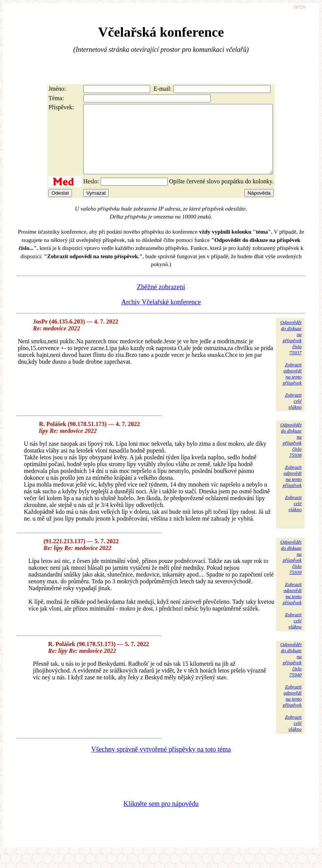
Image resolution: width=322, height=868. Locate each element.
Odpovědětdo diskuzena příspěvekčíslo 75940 (291, 673)
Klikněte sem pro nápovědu (161, 817)
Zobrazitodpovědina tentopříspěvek (292, 387)
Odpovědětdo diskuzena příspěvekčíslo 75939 (291, 571)
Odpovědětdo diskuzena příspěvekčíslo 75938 (291, 453)
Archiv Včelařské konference (161, 316)
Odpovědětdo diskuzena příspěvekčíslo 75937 (291, 351)
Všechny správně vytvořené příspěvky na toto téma (161, 763)
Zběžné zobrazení (161, 301)
